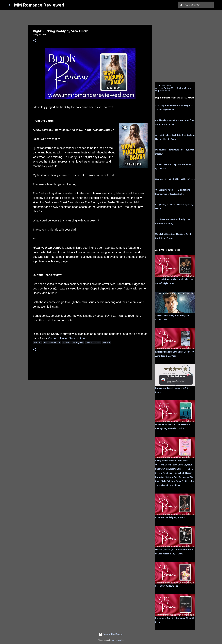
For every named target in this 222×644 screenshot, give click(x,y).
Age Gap (38, 343)
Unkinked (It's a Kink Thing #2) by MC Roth (175, 179)
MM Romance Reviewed (39, 5)
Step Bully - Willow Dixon (167, 586)
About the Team (163, 86)
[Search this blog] (199, 5)
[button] (35, 40)
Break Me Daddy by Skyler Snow (170, 517)
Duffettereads (93, 343)
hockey (107, 343)
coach (66, 343)
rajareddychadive (117, 640)
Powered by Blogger (111, 634)
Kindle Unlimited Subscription (66, 338)
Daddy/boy (78, 343)
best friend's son (52, 343)
